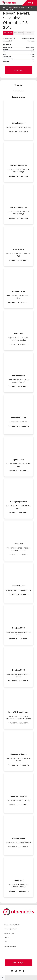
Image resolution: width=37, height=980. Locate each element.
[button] (3, 978)
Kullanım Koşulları (10, 946)
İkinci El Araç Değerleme (12, 925)
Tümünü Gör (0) (18, 91)
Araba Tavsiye (7, 7)
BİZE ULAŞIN (19, 963)
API (5, 942)
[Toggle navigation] (31, 3)
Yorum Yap (19, 70)
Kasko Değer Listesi (11, 929)
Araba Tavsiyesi (9, 933)
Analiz (6, 938)
